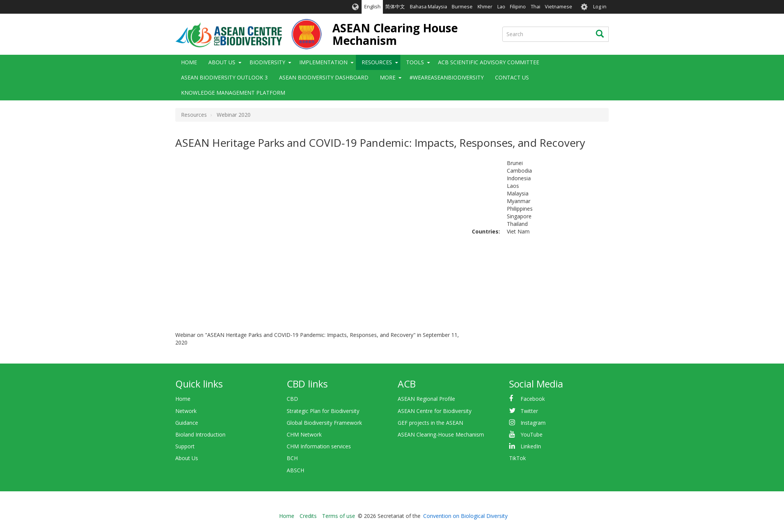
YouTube (532, 434)
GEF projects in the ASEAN (430, 423)
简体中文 (395, 7)
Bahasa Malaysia (429, 7)
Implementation (323, 62)
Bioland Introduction (200, 434)
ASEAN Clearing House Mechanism (395, 34)
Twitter (529, 411)
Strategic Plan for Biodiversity (323, 411)
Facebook (533, 399)
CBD (292, 399)
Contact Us (512, 77)
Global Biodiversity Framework (324, 423)
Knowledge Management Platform (233, 93)
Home (189, 62)
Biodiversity (267, 62)
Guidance (187, 423)
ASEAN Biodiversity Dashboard (324, 77)
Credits (308, 516)
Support (185, 446)
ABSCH (295, 470)
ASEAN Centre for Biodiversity (435, 411)
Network (186, 411)
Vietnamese (559, 7)
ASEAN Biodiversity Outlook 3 (224, 77)
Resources (377, 62)
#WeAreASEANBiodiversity (447, 77)
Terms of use (339, 516)
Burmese (462, 7)
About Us (222, 62)
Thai (536, 7)
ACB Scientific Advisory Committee (489, 62)
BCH (292, 458)
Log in (600, 7)
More (388, 77)
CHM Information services (319, 446)
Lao (501, 7)
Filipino (518, 7)
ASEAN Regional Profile (426, 399)
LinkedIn (531, 446)
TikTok (517, 458)
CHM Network (304, 434)
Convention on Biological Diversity (465, 516)
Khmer (485, 7)
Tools (415, 62)
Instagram (533, 423)
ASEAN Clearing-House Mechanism (441, 434)
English (372, 7)
